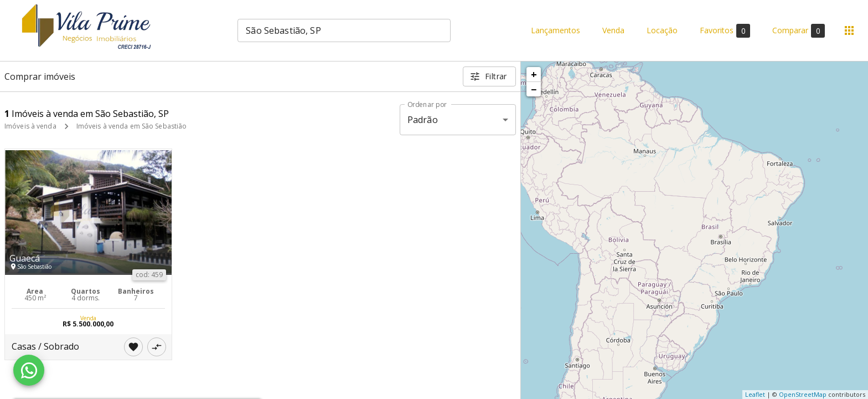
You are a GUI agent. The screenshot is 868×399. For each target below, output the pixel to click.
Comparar (799, 31)
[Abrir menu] (849, 30)
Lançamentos (556, 31)
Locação (662, 31)
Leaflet (755, 394)
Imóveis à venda (30, 126)
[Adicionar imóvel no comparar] (157, 347)
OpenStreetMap (803, 394)
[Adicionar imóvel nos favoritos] (133, 347)
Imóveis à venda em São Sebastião (132, 126)
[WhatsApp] (29, 370)
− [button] (534, 89)
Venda (613, 31)
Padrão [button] (423, 120)
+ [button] (534, 74)
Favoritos (725, 31)
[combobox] (344, 30)
